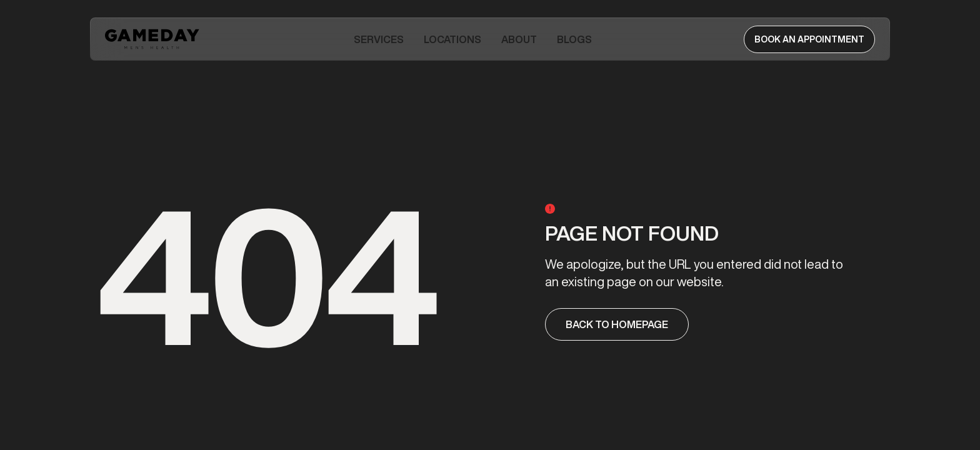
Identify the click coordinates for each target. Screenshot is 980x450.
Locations (452, 39)
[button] (379, 39)
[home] (153, 39)
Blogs (574, 39)
